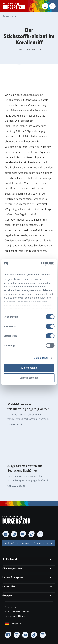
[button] (52, 6)
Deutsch (14, 624)
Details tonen (41, 358)
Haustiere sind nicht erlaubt (17, 611)
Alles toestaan (29, 368)
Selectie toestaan (29, 378)
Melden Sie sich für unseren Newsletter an (29, 543)
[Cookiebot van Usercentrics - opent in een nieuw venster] (41, 264)
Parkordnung (11, 607)
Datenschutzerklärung (15, 616)
